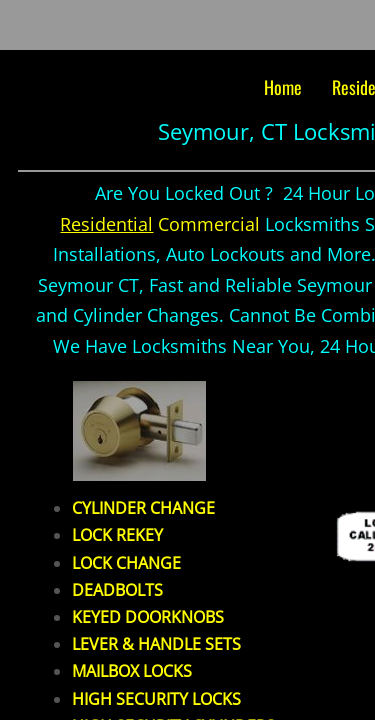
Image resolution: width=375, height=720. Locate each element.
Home (283, 87)
